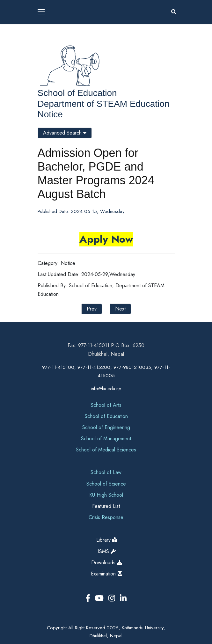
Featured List (106, 506)
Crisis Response (106, 517)
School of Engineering (106, 427)
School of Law (106, 472)
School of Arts (106, 405)
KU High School (106, 495)
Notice (50, 114)
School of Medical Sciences (106, 450)
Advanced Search (65, 133)
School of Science (106, 484)
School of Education (77, 93)
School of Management (106, 439)
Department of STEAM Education (104, 104)
